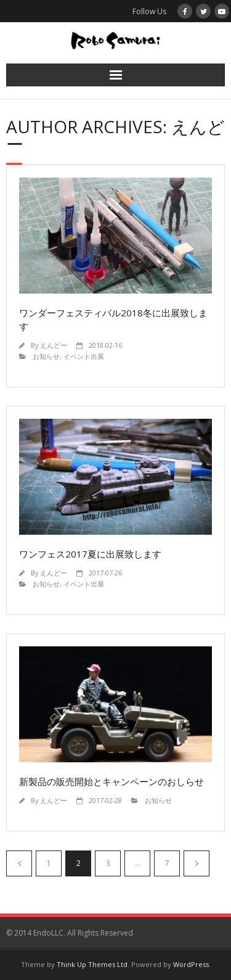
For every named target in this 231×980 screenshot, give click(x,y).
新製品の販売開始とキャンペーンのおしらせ (111, 781)
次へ (197, 863)
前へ (19, 863)
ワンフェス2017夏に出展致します (90, 554)
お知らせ (46, 356)
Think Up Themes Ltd (92, 964)
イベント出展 (84, 356)
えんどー (54, 345)
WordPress (191, 964)
